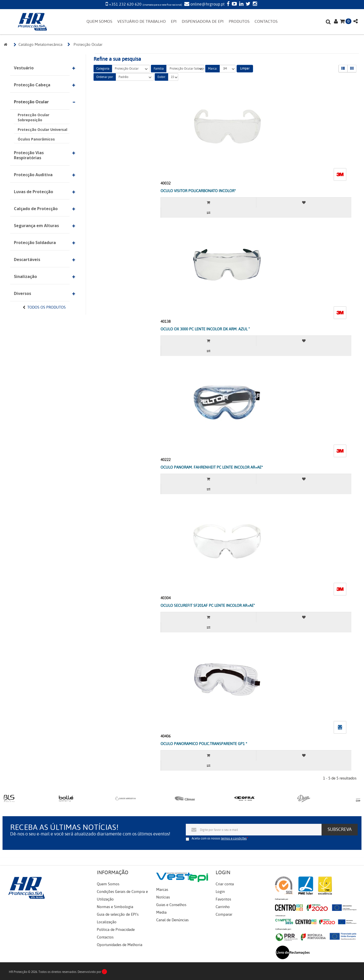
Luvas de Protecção (33, 192)
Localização (107, 922)
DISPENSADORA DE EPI (203, 22)
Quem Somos (108, 884)
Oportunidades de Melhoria (120, 945)
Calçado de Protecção (36, 209)
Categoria (103, 69)
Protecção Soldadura (35, 243)
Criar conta (225, 884)
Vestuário (24, 68)
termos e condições (234, 838)
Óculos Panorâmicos (36, 139)
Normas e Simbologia (115, 907)
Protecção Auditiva (33, 175)
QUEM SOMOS (99, 22)
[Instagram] (254, 4)
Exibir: (162, 77)
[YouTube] (234, 4)
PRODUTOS (239, 22)
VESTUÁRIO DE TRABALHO (142, 22)
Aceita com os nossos (219, 838)
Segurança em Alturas (36, 226)
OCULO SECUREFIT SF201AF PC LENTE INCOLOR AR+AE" (208, 606)
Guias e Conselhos (171, 905)
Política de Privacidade (116, 930)
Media (161, 912)
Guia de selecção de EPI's (118, 914)
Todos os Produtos (47, 307)
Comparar (224, 914)
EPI (174, 22)
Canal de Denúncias (172, 920)
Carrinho (223, 907)
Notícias (163, 897)
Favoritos (223, 899)
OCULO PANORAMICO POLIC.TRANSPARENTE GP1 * (204, 744)
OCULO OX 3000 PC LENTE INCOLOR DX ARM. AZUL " (205, 329)
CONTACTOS (266, 22)
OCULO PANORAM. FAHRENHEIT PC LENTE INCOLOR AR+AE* (212, 467)
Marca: (213, 69)
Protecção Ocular (31, 102)
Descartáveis (27, 259)
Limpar (245, 68)
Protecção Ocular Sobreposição (33, 117)
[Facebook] (227, 4)
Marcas (162, 890)
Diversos (22, 293)
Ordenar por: (105, 77)
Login (220, 892)
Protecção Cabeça (32, 85)
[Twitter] (247, 4)
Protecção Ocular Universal (42, 129)
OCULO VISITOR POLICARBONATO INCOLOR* (198, 191)
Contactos (105, 937)
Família (159, 69)
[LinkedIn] (241, 4)
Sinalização (25, 276)
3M (228, 69)
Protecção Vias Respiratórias (29, 155)
